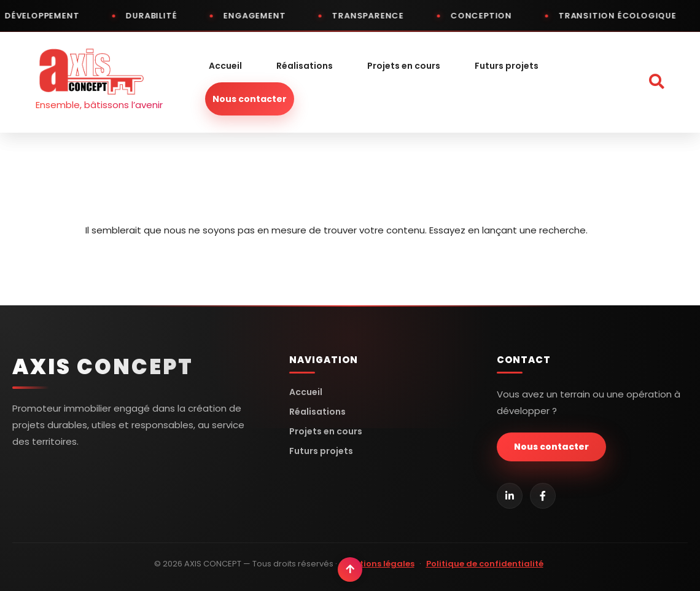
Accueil (225, 66)
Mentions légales (378, 564)
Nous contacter (250, 99)
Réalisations (305, 66)
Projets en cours (404, 66)
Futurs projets (507, 66)
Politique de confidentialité (485, 564)
